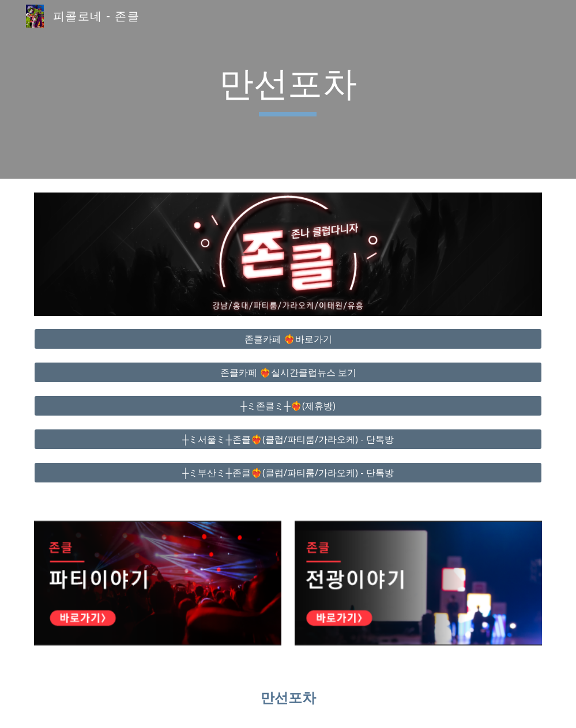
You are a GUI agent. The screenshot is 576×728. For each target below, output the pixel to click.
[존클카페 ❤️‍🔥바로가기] (288, 339)
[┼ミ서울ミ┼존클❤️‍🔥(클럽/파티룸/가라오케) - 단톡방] (288, 439)
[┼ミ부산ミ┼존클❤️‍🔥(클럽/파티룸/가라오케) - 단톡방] (288, 473)
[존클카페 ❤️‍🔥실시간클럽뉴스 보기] (288, 372)
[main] (288, 89)
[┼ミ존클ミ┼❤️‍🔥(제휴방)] (288, 406)
